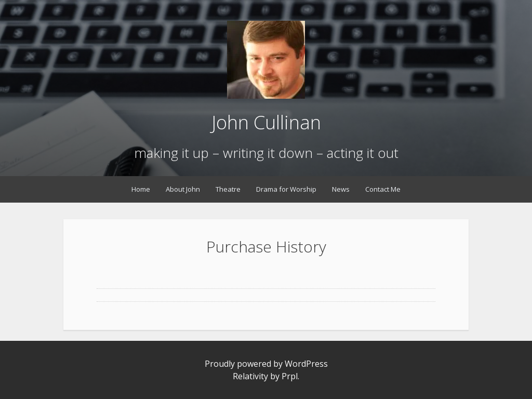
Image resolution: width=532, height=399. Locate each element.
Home (141, 189)
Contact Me (383, 189)
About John (183, 189)
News (341, 189)
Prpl (290, 376)
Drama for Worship (286, 189)
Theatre (228, 189)
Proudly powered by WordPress (266, 364)
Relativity (250, 376)
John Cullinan (266, 122)
